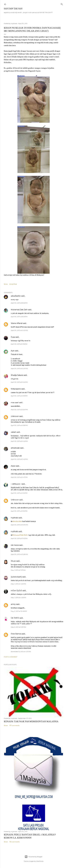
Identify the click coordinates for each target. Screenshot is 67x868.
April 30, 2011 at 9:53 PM (19, 511)
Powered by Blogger (34, 857)
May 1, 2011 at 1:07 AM (18, 570)
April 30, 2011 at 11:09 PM (19, 525)
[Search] (62, 4)
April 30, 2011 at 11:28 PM (19, 554)
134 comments (14, 842)
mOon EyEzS (16, 591)
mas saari (15, 403)
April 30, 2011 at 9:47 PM (19, 477)
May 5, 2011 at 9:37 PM (18, 627)
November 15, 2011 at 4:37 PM (21, 651)
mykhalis (14, 518)
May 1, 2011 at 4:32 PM (18, 584)
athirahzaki (15, 448)
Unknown (15, 416)
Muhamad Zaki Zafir (19, 310)
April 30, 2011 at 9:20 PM (19, 368)
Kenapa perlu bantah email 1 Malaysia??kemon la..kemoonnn (30, 836)
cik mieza (15, 545)
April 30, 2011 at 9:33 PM (19, 396)
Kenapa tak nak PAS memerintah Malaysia (31, 721)
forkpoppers (16, 389)
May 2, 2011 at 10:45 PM (19, 611)
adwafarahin (16, 296)
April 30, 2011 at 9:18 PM (19, 344)
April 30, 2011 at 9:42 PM (19, 441)
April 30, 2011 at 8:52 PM (19, 303)
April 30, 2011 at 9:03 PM (19, 330)
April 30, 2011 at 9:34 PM (19, 410)
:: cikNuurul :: (16, 484)
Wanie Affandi (17, 323)
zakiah (13, 432)
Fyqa (13, 337)
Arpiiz (13, 466)
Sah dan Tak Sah (13, 9)
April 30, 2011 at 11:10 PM (19, 538)
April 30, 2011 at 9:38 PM (19, 425)
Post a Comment (11, 657)
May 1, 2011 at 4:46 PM (18, 598)
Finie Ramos (16, 634)
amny (13, 604)
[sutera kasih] (16, 577)
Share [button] (6, 284)
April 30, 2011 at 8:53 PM (19, 317)
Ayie (13, 351)
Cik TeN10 (15, 618)
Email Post (13, 284)
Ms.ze (13, 561)
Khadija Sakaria (17, 375)
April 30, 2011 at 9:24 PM (19, 382)
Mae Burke (40, 861)
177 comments (14, 725)
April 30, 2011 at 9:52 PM (19, 493)
